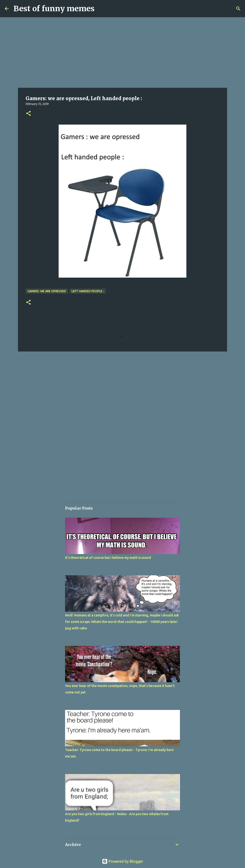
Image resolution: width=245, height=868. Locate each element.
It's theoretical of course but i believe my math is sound (108, 558)
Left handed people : (88, 291)
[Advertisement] (122, 53)
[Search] (238, 9)
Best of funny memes (54, 9)
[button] (28, 114)
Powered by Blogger (122, 861)
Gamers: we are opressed (47, 291)
